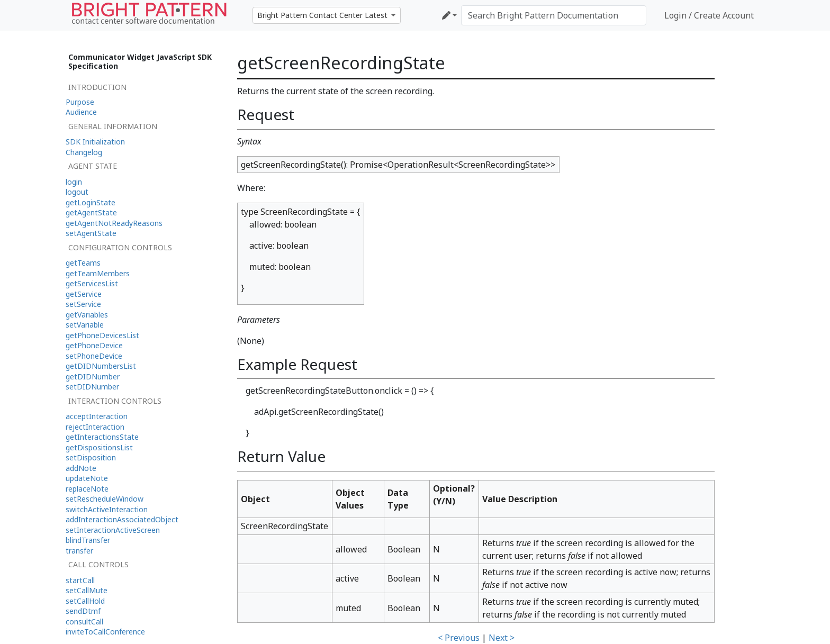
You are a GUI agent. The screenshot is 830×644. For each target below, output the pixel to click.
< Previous (459, 638)
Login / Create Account (709, 15)
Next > (502, 638)
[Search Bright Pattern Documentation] (554, 15)
